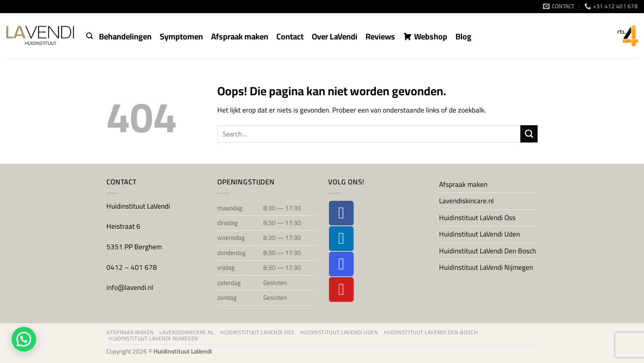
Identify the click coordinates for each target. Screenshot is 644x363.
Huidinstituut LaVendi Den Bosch (488, 251)
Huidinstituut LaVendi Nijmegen (486, 267)
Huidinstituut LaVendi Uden (480, 234)
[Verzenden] (529, 134)
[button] (90, 36)
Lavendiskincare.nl (466, 201)
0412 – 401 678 (132, 267)
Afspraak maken (463, 184)
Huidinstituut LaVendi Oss (477, 218)
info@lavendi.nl (130, 287)
